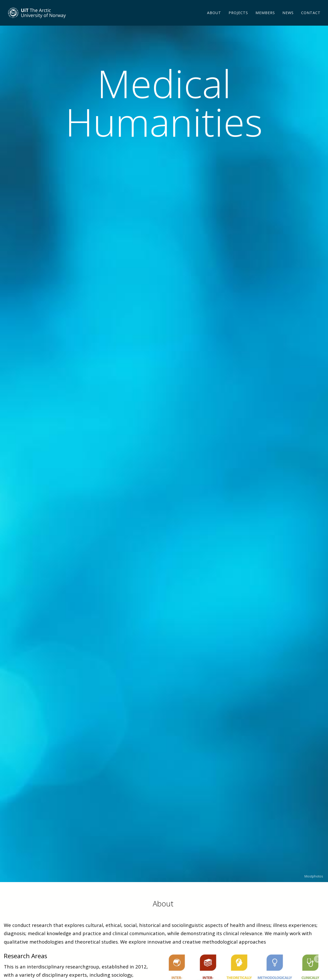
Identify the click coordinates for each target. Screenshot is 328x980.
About (214, 19)
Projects (238, 19)
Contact (311, 19)
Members (265, 19)
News (288, 19)
